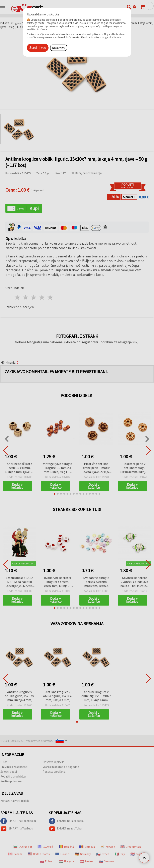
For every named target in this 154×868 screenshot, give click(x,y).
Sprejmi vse (38, 48)
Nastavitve (59, 48)
